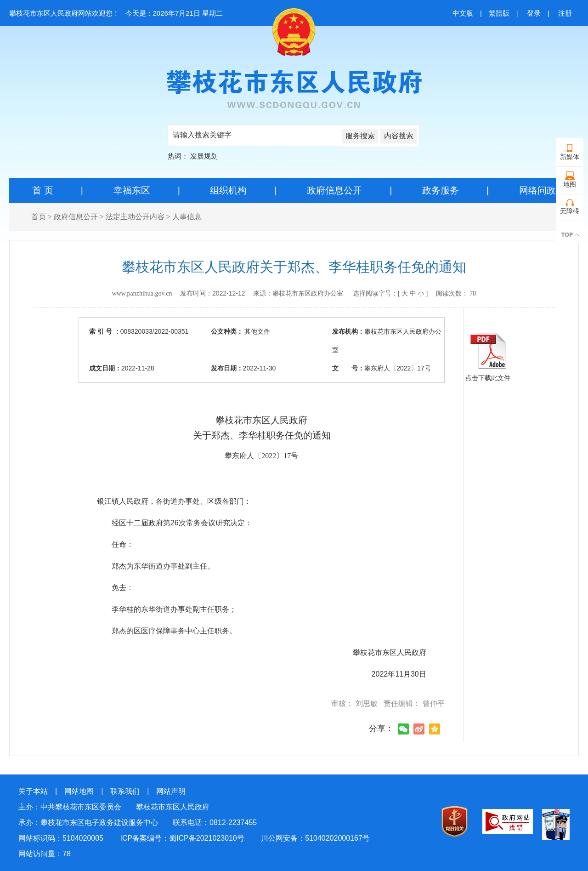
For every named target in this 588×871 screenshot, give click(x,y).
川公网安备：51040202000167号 (315, 838)
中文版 (463, 13)
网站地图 (79, 791)
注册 (565, 13)
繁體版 (499, 13)
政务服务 (441, 190)
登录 (534, 13)
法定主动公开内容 (135, 217)
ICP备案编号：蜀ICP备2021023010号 (182, 838)
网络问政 (537, 190)
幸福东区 (132, 190)
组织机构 (228, 190)
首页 (39, 217)
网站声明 (171, 791)
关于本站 (33, 791)
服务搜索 (360, 136)
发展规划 (204, 156)
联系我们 (125, 791)
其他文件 (257, 331)
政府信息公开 (334, 190)
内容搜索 (399, 136)
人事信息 (187, 217)
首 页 (43, 190)
